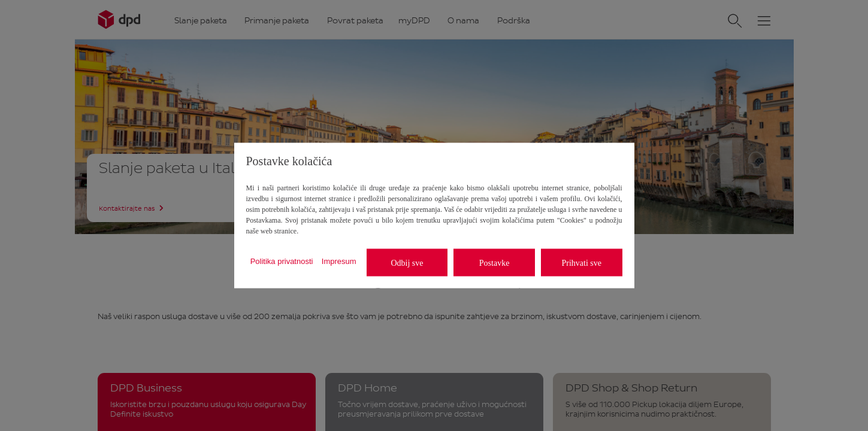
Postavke (495, 262)
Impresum (339, 261)
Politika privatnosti (282, 261)
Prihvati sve (581, 262)
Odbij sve (407, 262)
